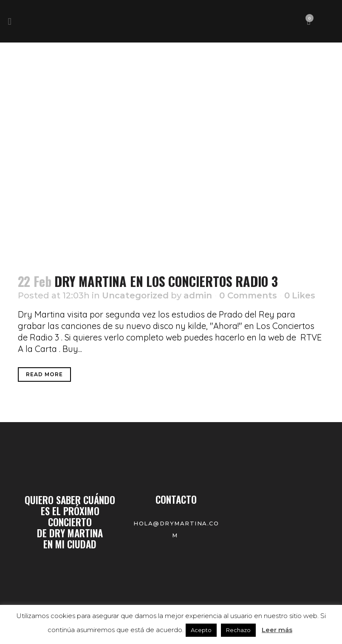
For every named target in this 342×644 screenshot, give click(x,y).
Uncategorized (135, 295)
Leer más (277, 630)
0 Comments (248, 295)
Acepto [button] (201, 630)
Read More (44, 374)
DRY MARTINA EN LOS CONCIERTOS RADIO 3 (166, 281)
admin (198, 295)
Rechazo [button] (238, 630)
